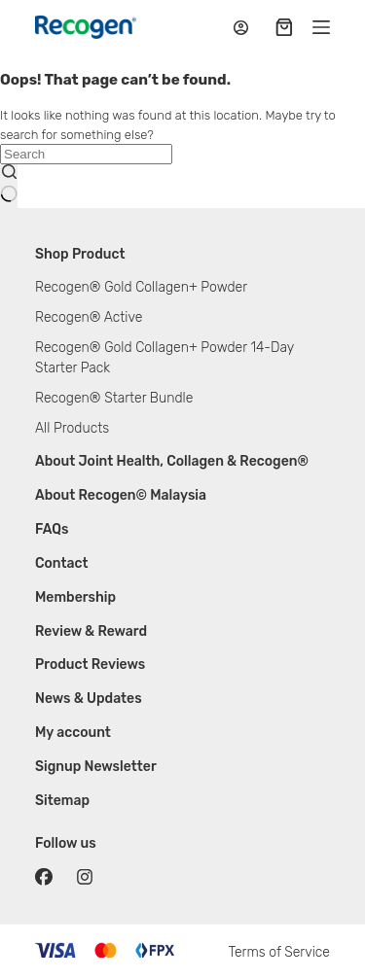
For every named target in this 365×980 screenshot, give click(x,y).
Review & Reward (91, 631)
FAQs (52, 529)
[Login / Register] (241, 28)
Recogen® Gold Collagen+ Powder (141, 287)
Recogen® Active (89, 317)
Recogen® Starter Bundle (114, 398)
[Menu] (321, 27)
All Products (72, 428)
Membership (75, 597)
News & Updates (89, 699)
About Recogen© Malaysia (121, 495)
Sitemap (62, 801)
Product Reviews (90, 665)
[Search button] (9, 186)
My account (73, 733)
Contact (62, 563)
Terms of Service (279, 952)
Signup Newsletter (96, 767)
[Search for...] (86, 154)
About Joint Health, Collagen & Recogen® (172, 461)
